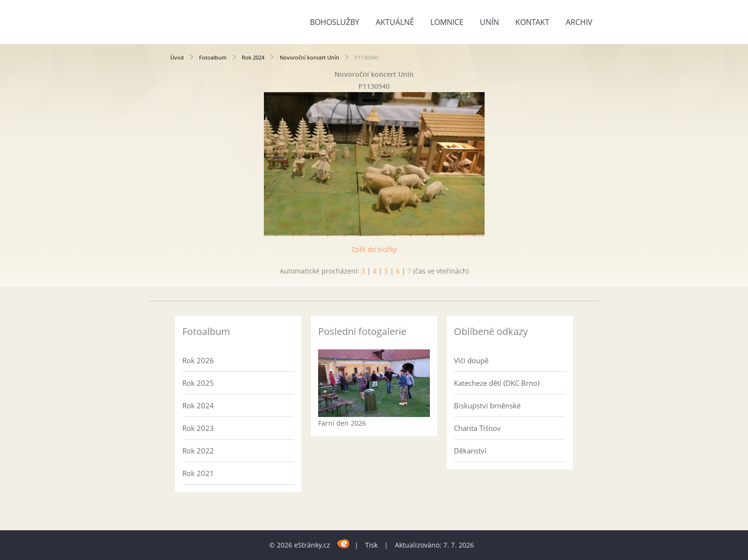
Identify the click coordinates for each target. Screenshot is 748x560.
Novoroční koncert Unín (309, 57)
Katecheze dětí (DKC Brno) (497, 383)
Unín (489, 22)
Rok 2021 (198, 473)
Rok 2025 (198, 383)
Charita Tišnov (477, 428)
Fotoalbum (213, 57)
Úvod (177, 57)
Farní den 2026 (342, 423)
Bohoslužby (335, 22)
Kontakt (532, 22)
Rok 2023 (198, 428)
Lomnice (447, 22)
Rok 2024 (253, 57)
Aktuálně (395, 22)
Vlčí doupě (471, 360)
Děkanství (470, 451)
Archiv (579, 22)
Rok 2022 (198, 451)
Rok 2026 (198, 360)
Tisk (371, 545)
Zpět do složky (374, 249)
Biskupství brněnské (487, 405)
